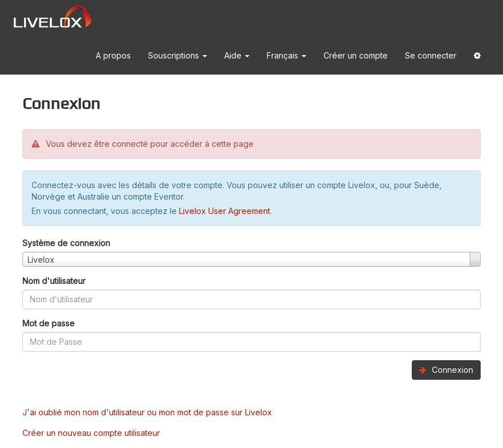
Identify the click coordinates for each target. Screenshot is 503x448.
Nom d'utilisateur (54, 281)
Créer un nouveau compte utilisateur (91, 433)
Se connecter (431, 55)
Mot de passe (48, 323)
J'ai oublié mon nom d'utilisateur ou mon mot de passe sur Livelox (147, 412)
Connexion (446, 370)
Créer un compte (356, 55)
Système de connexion (66, 243)
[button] (477, 56)
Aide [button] (237, 55)
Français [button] (286, 55)
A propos (113, 55)
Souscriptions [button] (178, 55)
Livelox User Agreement (225, 211)
